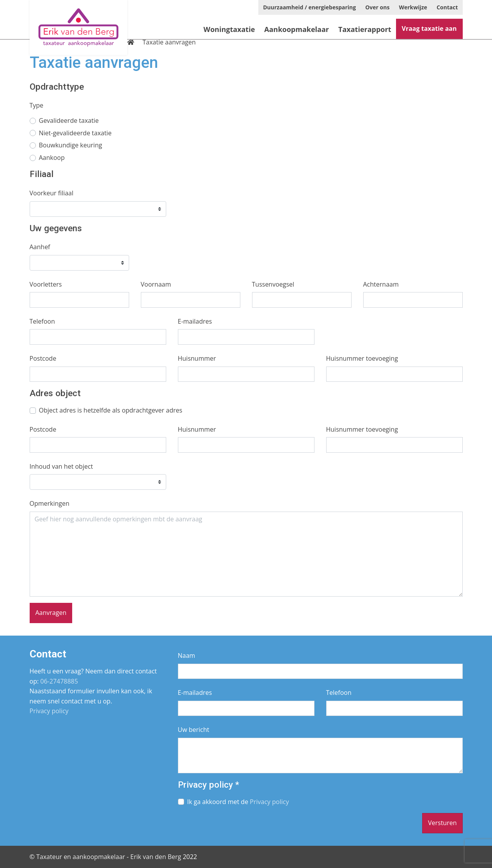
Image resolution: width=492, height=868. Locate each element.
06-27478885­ (59, 681)
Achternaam (381, 284)
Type (37, 105)
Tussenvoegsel (273, 284)
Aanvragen (51, 613)
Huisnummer (197, 358)
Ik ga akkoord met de (238, 802)
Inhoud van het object (61, 466)
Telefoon (42, 321)
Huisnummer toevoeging (362, 358)
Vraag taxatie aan (429, 28)
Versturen (442, 823)
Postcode (43, 358)
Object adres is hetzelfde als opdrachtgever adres (111, 410)
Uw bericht (194, 730)
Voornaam (156, 284)
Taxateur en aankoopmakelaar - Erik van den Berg (109, 857)
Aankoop (52, 158)
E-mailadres (195, 321)
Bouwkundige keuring (71, 145)
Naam (187, 655)
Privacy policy (49, 711)
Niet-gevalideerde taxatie (75, 133)
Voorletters (46, 284)
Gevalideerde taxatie (69, 120)
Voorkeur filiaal (52, 193)
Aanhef (40, 247)
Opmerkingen (50, 503)
